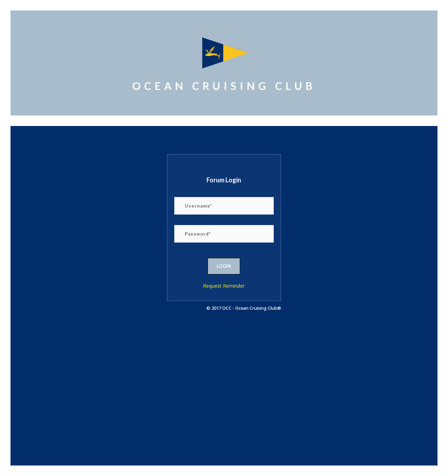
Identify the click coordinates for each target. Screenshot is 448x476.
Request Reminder (224, 286)
